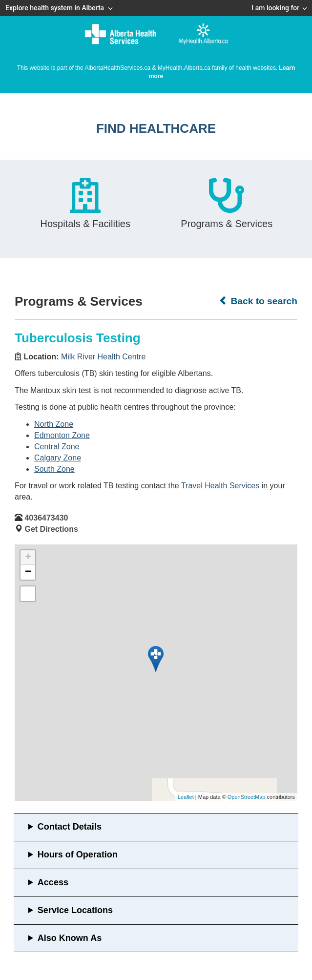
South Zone (54, 469)
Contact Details (70, 827)
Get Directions (51, 529)
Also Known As (70, 938)
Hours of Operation (78, 855)
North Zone (54, 424)
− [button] (28, 572)
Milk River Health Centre (103, 357)
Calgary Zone (58, 458)
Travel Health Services (220, 486)
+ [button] (28, 558)
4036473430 (46, 518)
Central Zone (57, 447)
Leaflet (186, 797)
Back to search (258, 301)
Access (53, 882)
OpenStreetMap (247, 797)
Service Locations (75, 910)
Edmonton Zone (62, 435)
